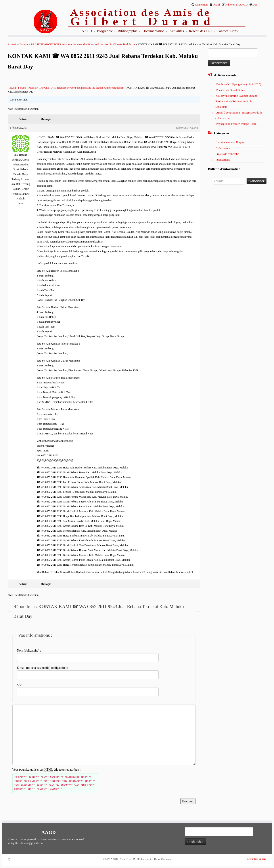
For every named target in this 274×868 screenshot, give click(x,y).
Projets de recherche (227, 154)
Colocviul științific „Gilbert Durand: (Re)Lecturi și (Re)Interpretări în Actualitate (237, 101)
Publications (223, 160)
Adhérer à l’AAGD (235, 5)
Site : (20, 685)
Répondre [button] (182, 128)
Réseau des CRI (202, 31)
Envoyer (188, 801)
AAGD (88, 31)
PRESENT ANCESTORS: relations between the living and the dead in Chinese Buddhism (83, 44)
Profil (215, 5)
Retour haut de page (257, 859)
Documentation (155, 31)
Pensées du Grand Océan (231, 90)
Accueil (12, 44)
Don (253, 5)
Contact (222, 31)
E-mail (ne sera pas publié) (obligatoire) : (43, 668)
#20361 (194, 128)
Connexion (199, 5)
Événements (223, 148)
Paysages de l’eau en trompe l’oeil (236, 124)
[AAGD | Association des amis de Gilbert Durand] (38, 22)
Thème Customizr (162, 859)
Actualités (178, 31)
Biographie (106, 31)
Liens (234, 31)
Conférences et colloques (230, 142)
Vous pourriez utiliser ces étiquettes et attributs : (47, 770)
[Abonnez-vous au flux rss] (11, 859)
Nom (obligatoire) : (29, 651)
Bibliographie (129, 31)
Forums (24, 44)
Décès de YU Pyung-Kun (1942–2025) (239, 84)
